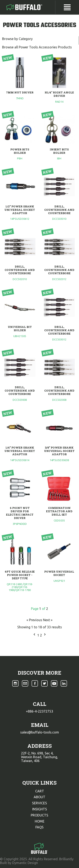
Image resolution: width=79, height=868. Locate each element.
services (39, 803)
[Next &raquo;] (45, 635)
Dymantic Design (25, 863)
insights (40, 809)
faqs (39, 827)
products (39, 815)
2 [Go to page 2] (41, 635)
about (39, 797)
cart (40, 791)
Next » (48, 620)
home (40, 821)
